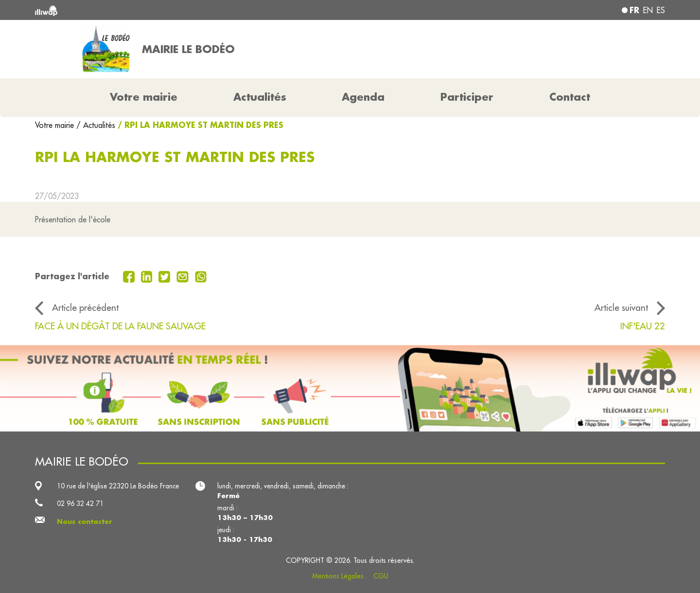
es (661, 10)
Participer (467, 97)
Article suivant (621, 307)
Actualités (260, 97)
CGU (381, 576)
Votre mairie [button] (144, 97)
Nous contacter (85, 521)
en (648, 10)
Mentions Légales (338, 576)
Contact (570, 97)
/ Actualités (96, 125)
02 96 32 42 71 (80, 503)
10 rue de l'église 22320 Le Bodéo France (118, 486)
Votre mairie (56, 125)
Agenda (363, 97)
